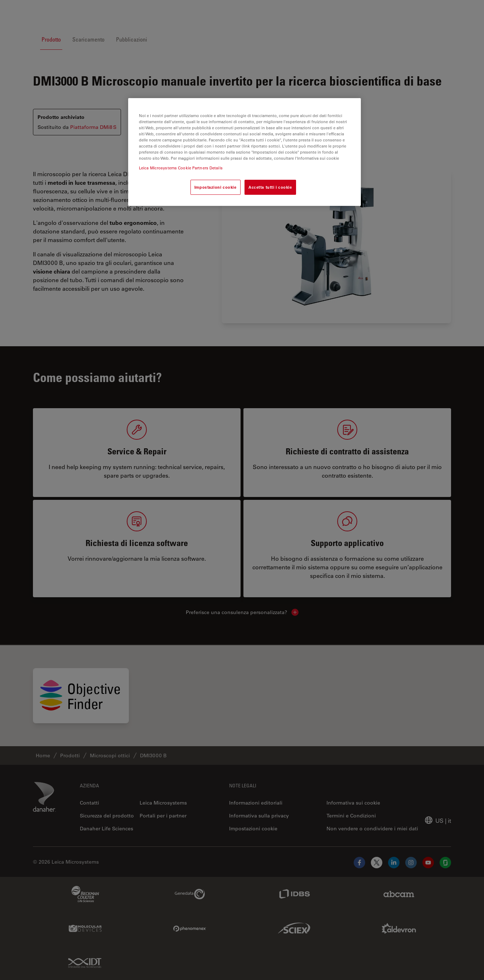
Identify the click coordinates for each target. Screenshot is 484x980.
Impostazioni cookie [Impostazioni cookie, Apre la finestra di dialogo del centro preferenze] (216, 187)
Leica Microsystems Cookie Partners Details (181, 168)
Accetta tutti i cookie (270, 187)
